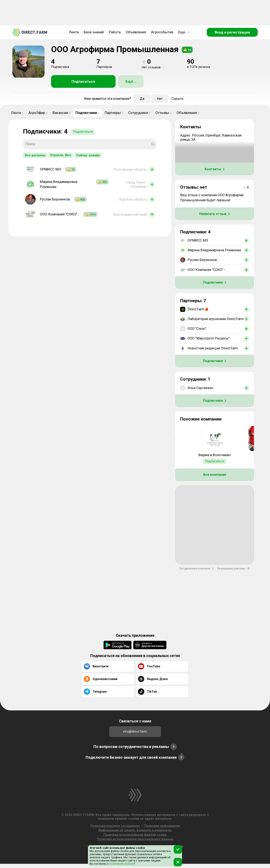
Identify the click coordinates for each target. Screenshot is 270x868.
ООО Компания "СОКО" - (59, 214)
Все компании (215, 475)
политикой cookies (121, 864)
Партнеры (114, 113)
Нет (160, 99)
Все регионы (35, 155)
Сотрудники (139, 113)
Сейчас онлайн (88, 155)
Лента (74, 32)
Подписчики (88, 113)
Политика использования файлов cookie (135, 835)
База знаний (94, 32)
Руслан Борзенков (55, 199)
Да (142, 99)
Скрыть (178, 99)
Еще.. (184, 32)
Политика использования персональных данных (135, 839)
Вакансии (61, 113)
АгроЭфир (38, 113)
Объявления (136, 32)
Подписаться (83, 81)
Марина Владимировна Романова (59, 184)
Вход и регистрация (232, 32)
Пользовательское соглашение (115, 826)
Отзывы (163, 113)
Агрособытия (162, 32)
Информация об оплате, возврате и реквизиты (135, 830)
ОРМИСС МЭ (50, 169)
